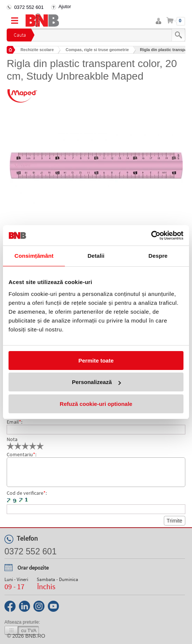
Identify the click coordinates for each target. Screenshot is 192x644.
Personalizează (96, 382)
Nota (12, 439)
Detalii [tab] (96, 256)
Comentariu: (21, 454)
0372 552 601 (29, 7)
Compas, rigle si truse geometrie (97, 50)
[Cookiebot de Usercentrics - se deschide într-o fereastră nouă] (151, 236)
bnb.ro (35, 636)
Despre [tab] (158, 256)
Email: (14, 422)
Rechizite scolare (37, 50)
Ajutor (65, 6)
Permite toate (96, 361)
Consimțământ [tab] (34, 256)
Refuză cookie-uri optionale (96, 404)
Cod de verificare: (27, 493)
